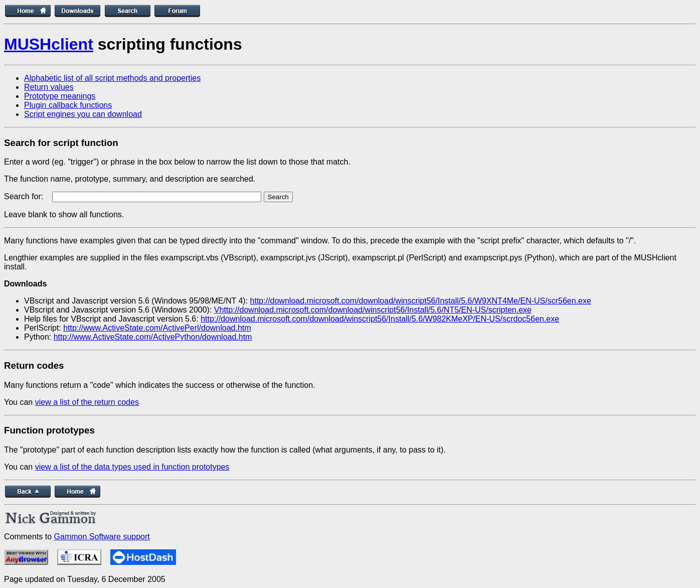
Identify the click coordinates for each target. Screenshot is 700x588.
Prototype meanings (60, 96)
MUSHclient (49, 44)
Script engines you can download (83, 114)
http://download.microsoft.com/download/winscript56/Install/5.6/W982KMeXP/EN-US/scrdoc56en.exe (380, 319)
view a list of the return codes (87, 402)
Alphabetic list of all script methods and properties (112, 78)
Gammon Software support (102, 537)
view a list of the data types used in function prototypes (132, 467)
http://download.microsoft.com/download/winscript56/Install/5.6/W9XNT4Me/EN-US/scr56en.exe (421, 301)
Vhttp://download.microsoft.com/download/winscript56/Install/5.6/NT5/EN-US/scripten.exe (373, 310)
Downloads (25, 284)
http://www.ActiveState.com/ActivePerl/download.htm (157, 328)
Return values (49, 87)
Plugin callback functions (68, 105)
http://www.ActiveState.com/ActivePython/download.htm (153, 337)
